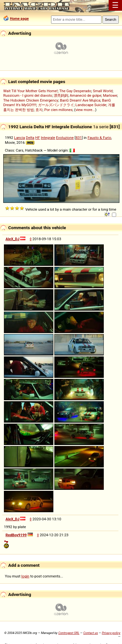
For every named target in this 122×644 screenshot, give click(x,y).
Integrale (48, 138)
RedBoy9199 (16, 535)
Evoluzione (65, 138)
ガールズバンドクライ (56, 105)
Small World (102, 91)
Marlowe (110, 95)
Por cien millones (58, 110)
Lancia (19, 138)
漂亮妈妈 (61, 95)
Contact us (91, 633)
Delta (30, 138)
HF (37, 138)
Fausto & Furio (99, 138)
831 (79, 138)
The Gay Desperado (75, 91)
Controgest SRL (69, 633)
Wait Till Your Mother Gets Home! (30, 91)
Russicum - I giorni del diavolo (28, 95)
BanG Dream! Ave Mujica (80, 100)
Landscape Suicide (91, 105)
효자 (39, 110)
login (26, 576)
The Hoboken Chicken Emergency (31, 100)
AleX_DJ (13, 239)
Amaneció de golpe (85, 95)
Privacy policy (111, 633)
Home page (19, 19)
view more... (85, 110)
